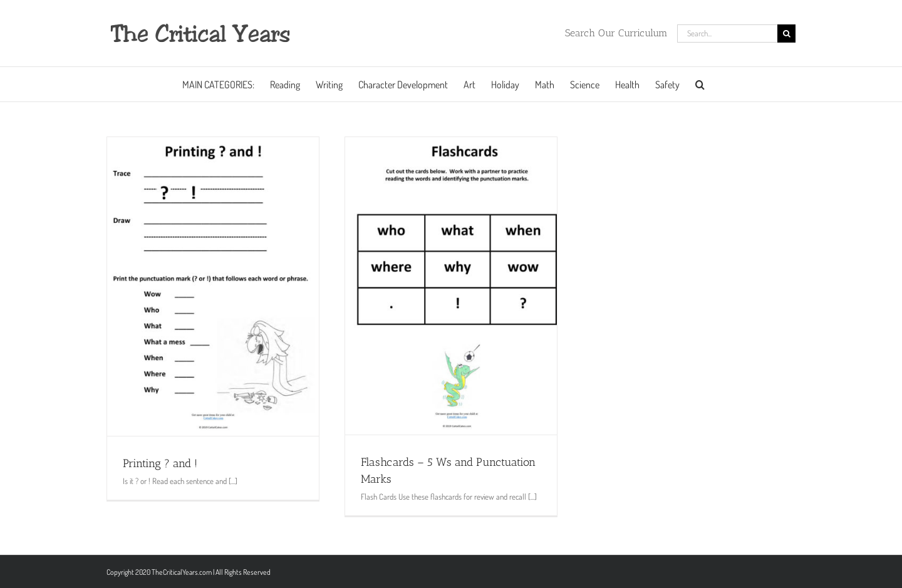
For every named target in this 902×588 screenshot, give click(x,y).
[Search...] (727, 34)
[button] (700, 84)
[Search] (786, 34)
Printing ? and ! (160, 463)
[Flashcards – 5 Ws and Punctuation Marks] (451, 286)
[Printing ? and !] (213, 286)
